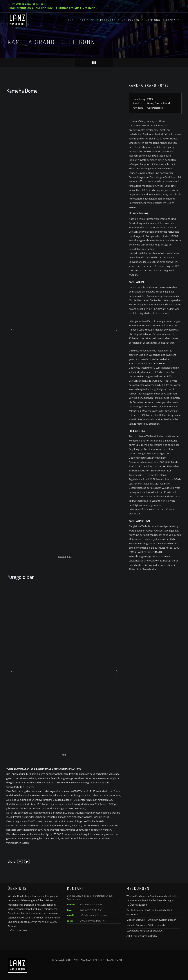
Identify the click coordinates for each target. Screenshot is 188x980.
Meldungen (131, 20)
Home (70, 20)
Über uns (153, 20)
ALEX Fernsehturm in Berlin (142, 936)
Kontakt (173, 20)
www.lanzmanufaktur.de (93, 921)
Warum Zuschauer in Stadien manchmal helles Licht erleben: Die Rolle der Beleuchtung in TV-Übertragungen (152, 900)
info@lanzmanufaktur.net (93, 915)
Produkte (108, 20)
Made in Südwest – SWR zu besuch (146, 925)
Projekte (87, 20)
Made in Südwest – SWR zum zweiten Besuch (151, 920)
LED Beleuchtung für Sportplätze (145, 931)
